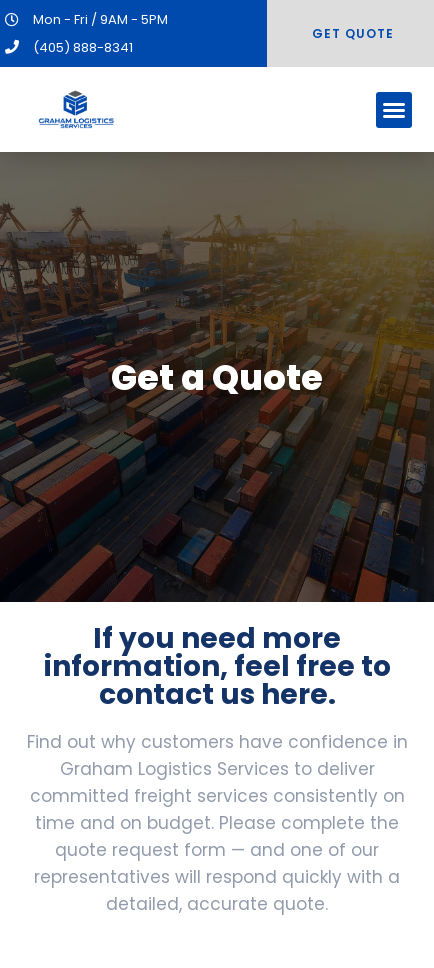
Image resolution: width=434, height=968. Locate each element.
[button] (394, 110)
